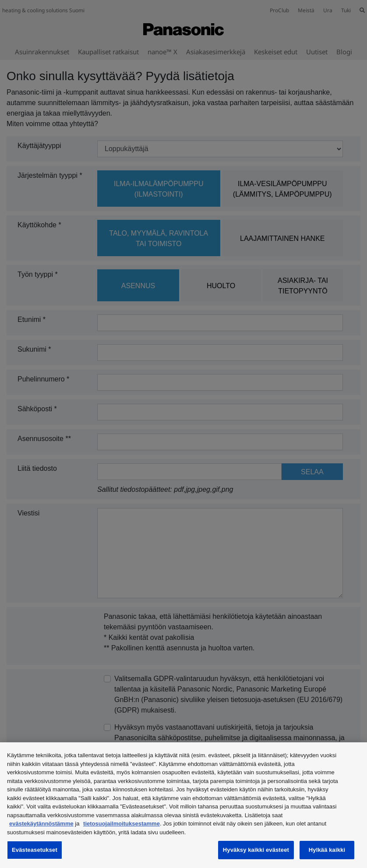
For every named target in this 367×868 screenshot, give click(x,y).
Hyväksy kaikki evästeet (256, 850)
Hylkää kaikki (327, 850)
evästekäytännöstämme (41, 824)
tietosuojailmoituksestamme (122, 824)
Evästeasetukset (35, 850)
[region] (183, 805)
